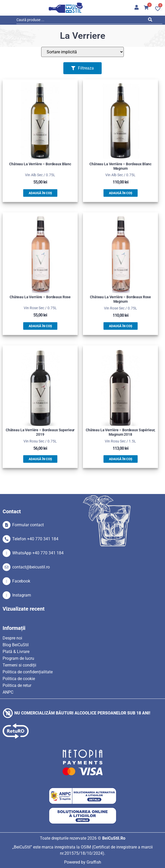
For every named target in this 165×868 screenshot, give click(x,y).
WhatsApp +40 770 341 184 (38, 553)
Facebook (21, 581)
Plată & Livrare (16, 652)
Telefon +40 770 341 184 (35, 539)
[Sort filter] (83, 52)
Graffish (94, 862)
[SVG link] (66, 8)
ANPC (8, 692)
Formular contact (28, 525)
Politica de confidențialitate (28, 672)
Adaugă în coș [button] (40, 193)
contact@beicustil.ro (31, 567)
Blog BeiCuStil (16, 645)
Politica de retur (17, 685)
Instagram (22, 595)
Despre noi (12, 638)
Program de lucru (18, 658)
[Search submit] (151, 21)
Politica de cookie (19, 679)
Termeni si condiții (19, 665)
